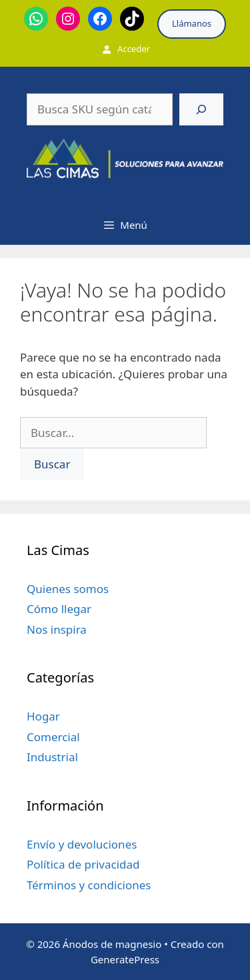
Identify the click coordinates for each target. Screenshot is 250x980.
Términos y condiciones (89, 885)
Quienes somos (68, 589)
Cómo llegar (59, 609)
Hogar (43, 716)
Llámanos (192, 23)
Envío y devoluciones (82, 844)
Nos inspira (57, 629)
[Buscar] (201, 109)
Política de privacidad (83, 864)
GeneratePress (125, 959)
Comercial (53, 737)
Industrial (52, 757)
